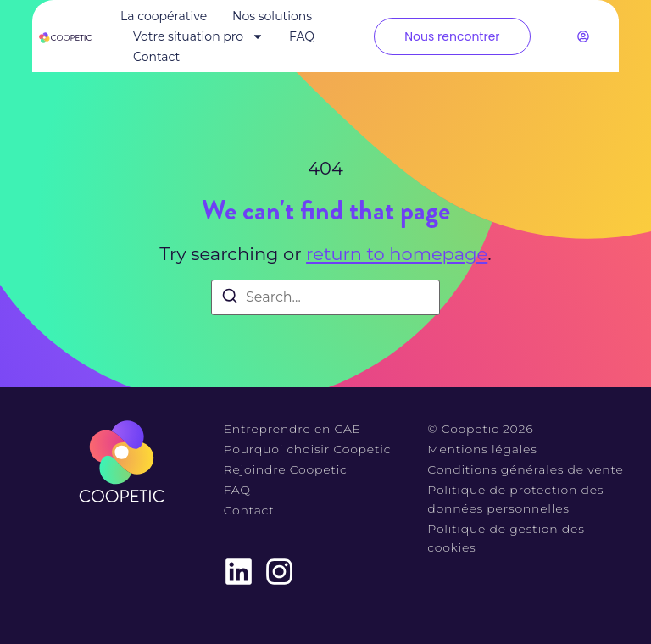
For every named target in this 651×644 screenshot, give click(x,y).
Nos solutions (272, 16)
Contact (156, 57)
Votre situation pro (198, 36)
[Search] (230, 299)
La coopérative (164, 16)
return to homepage (397, 254)
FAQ (302, 36)
